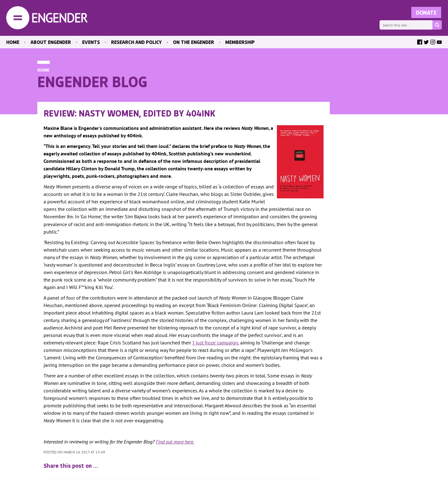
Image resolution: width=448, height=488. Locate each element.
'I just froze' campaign (215, 343)
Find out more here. (175, 442)
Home (43, 70)
